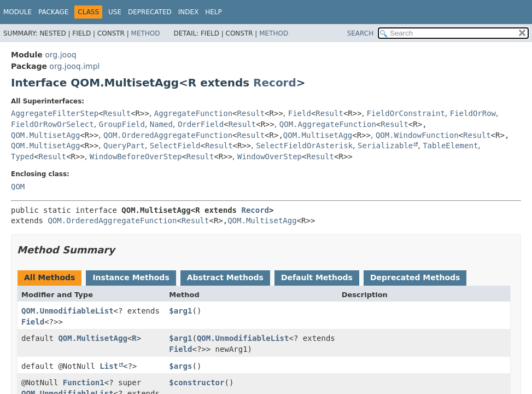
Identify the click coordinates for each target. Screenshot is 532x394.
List (109, 366)
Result (117, 113)
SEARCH (361, 33)
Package (53, 12)
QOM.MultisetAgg (45, 135)
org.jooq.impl (74, 66)
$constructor (197, 383)
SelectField (175, 146)
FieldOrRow (473, 113)
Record (275, 83)
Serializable (385, 146)
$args (180, 366)
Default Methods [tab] (317, 277)
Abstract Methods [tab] (225, 277)
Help (214, 12)
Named (161, 124)
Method (146, 33)
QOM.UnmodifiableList (68, 311)
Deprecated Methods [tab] (415, 277)
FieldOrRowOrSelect (52, 124)
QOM (18, 187)
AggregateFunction (193, 113)
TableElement (450, 146)
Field (300, 113)
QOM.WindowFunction (417, 135)
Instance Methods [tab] (131, 277)
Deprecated (150, 12)
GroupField (122, 124)
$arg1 (180, 311)
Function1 (84, 383)
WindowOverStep (270, 157)
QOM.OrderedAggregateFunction (168, 135)
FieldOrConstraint (406, 113)
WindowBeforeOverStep (136, 157)
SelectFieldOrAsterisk (304, 146)
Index (189, 12)
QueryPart (124, 146)
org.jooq (60, 55)
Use (115, 12)
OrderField (201, 124)
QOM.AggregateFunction (328, 124)
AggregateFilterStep (55, 113)
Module (17, 12)
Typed (22, 157)
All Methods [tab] (49, 277)
